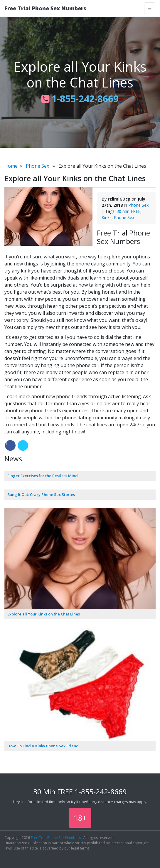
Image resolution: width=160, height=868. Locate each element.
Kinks (107, 217)
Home (11, 166)
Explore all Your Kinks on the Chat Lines (44, 614)
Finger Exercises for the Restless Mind (43, 476)
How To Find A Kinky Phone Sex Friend (43, 746)
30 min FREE (128, 211)
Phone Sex (37, 166)
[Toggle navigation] (150, 8)
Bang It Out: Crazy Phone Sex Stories (41, 494)
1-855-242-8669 (80, 99)
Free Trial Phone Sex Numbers (46, 8)
